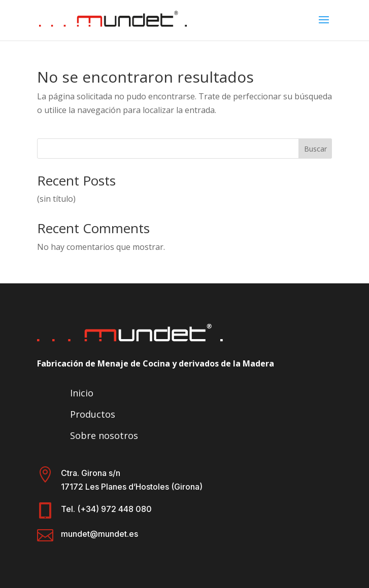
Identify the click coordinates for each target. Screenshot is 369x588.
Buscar (315, 149)
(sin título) (56, 199)
